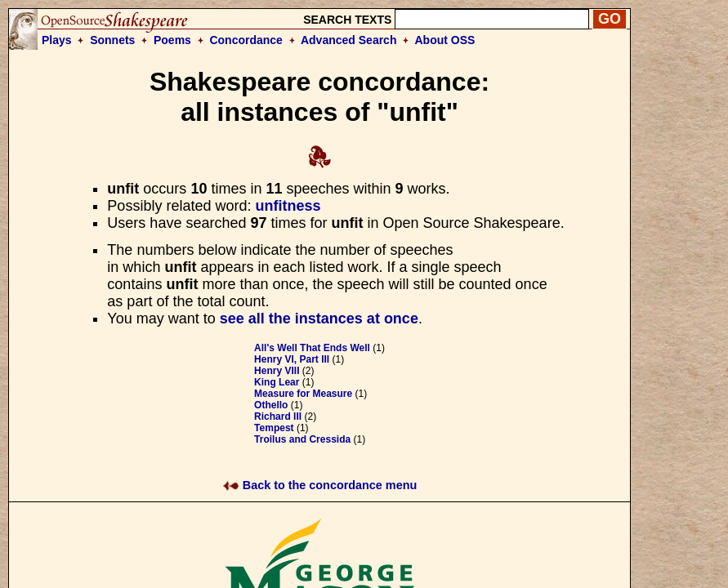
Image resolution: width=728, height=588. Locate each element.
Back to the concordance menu (320, 485)
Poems (172, 40)
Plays (57, 40)
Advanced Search (349, 40)
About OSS (445, 40)
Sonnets (112, 40)
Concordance (246, 40)
